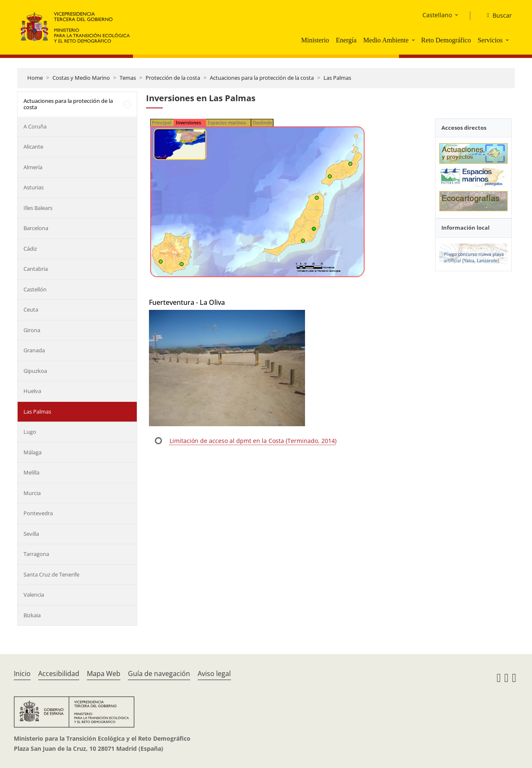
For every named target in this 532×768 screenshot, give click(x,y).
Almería (33, 167)
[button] (414, 40)
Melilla (31, 472)
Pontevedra (38, 513)
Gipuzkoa (35, 371)
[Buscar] (496, 16)
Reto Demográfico (446, 40)
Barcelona (36, 228)
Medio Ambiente (386, 40)
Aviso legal (214, 674)
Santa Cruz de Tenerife (51, 574)
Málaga (33, 452)
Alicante (33, 147)
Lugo (30, 432)
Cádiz (30, 249)
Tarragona (36, 554)
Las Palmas (337, 78)
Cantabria (36, 269)
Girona (32, 330)
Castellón (35, 289)
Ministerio (315, 40)
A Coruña (35, 126)
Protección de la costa (173, 78)
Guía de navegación (159, 674)
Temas (128, 78)
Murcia (32, 493)
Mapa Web (104, 674)
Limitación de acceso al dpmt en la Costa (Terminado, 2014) (253, 441)
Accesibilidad (59, 674)
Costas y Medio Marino (81, 78)
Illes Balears (38, 208)
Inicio (22, 674)
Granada (34, 350)
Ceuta (31, 309)
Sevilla (31, 534)
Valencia (34, 595)
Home (35, 78)
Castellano (437, 15)
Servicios (490, 40)
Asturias (34, 187)
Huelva (32, 391)
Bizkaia (32, 615)
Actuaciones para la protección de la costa (262, 78)
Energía (346, 40)
